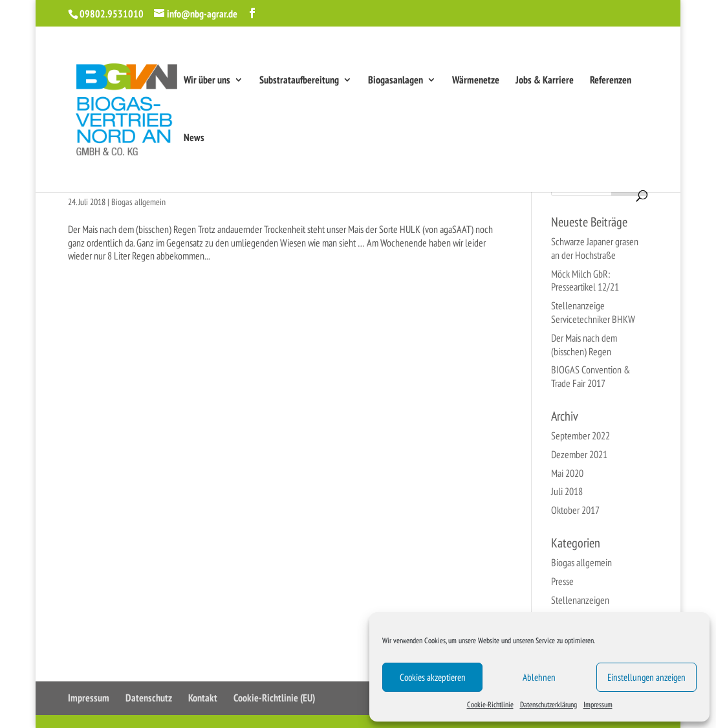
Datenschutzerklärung (548, 704)
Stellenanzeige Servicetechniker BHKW (593, 312)
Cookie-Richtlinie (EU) (274, 698)
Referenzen (611, 81)
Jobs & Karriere (545, 81)
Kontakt (203, 698)
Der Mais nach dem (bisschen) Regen (584, 345)
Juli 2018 (567, 491)
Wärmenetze (476, 81)
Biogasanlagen (396, 81)
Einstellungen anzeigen (646, 677)
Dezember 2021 (579, 454)
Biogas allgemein (138, 202)
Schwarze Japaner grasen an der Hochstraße (595, 248)
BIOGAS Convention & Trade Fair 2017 (591, 376)
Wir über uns (207, 81)
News (194, 138)
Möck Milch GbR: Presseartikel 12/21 (585, 281)
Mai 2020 (567, 473)
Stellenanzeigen (580, 600)
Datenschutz (149, 698)
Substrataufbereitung (299, 81)
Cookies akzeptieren (433, 677)
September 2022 (580, 436)
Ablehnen (539, 677)
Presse (562, 581)
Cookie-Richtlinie (490, 704)
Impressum (598, 704)
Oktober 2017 (575, 510)
